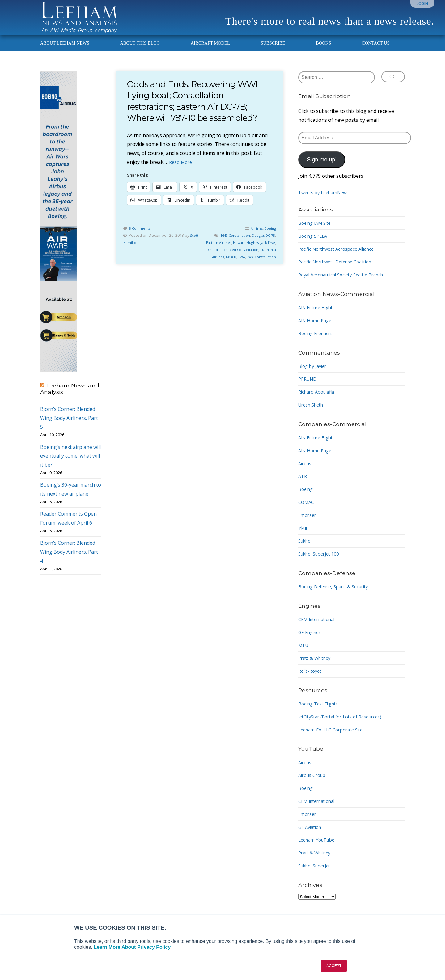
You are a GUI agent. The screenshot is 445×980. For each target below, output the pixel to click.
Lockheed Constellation (253, 258)
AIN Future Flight (318, 316)
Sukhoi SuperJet (317, 874)
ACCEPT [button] (334, 966)
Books (323, 51)
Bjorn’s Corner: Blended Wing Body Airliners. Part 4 (69, 560)
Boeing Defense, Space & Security (337, 595)
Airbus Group (314, 784)
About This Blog (140, 51)
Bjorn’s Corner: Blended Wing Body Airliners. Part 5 (69, 426)
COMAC (307, 510)
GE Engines (311, 641)
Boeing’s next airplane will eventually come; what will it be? (70, 464)
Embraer (308, 523)
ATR (303, 485)
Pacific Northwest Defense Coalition (340, 270)
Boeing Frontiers (318, 342)
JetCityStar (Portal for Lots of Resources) (345, 725)
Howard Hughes (252, 251)
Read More (182, 170)
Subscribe (273, 51)
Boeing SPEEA (314, 244)
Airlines (254, 237)
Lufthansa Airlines (225, 265)
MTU (304, 654)
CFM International (319, 628)
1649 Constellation (229, 244)
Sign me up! (322, 168)
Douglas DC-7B (261, 244)
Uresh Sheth (313, 413)
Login (422, 4)
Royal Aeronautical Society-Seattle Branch (347, 283)
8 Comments (141, 237)
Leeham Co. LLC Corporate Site (334, 738)
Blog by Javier (314, 374)
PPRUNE (308, 387)
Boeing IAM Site (317, 231)
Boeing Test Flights (321, 712)
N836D (250, 265)
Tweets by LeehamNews (326, 201)
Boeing (269, 237)
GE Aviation (311, 835)
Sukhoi (306, 549)
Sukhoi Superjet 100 (322, 562)
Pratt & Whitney (317, 667)
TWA (262, 265)
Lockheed (220, 258)
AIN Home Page (317, 329)
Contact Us (376, 51)
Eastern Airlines (221, 251)
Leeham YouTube (319, 848)
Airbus (306, 472)
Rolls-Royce (311, 679)
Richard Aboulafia (318, 400)
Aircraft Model (210, 51)
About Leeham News (65, 51)
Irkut (304, 536)
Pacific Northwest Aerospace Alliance (341, 257)
